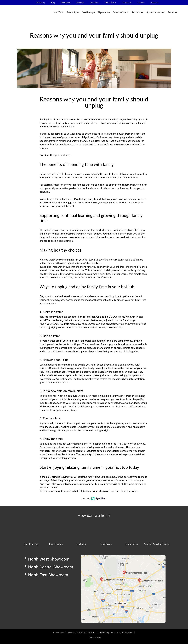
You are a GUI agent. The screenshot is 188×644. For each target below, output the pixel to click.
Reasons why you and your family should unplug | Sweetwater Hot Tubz (23, 12)
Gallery (81, 544)
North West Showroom (49, 559)
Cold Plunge (88, 12)
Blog (53, 3)
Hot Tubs (59, 12)
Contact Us (127, 3)
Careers (141, 3)
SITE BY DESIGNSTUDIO (86, 633)
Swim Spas (73, 12)
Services (173, 12)
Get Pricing (31, 544)
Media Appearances (159, 8)
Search (175, 3)
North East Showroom (48, 575)
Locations (94, 3)
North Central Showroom (51, 567)
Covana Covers (121, 12)
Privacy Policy (95, 638)
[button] (50, 559)
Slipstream (104, 12)
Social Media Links (157, 544)
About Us (155, 3)
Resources (66, 3)
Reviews (80, 3)
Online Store (110, 3)
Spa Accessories (155, 12)
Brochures (56, 544)
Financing (41, 3)
